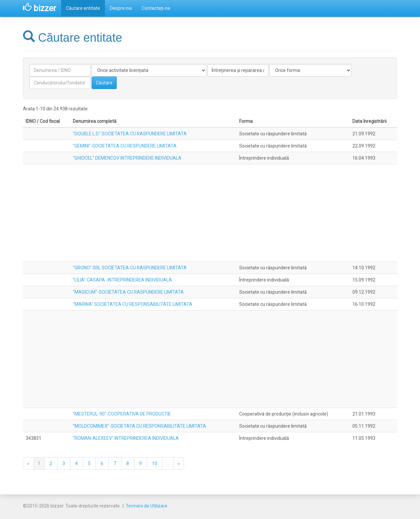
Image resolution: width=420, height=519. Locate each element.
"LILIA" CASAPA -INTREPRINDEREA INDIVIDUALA (122, 280)
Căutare (104, 83)
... (168, 463)
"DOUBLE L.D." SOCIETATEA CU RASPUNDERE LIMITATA (130, 134)
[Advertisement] (210, 213)
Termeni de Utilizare (147, 506)
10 (155, 463)
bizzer (40, 8)
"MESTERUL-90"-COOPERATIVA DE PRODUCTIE (122, 414)
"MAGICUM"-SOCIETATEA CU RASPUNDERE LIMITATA (128, 292)
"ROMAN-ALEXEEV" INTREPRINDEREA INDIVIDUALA (126, 438)
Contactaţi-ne (156, 8)
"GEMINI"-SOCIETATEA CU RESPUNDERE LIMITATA (125, 146)
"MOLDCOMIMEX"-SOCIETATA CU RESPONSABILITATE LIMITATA (139, 426)
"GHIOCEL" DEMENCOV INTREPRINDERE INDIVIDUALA (127, 158)
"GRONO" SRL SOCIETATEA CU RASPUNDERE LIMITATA (130, 268)
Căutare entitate (83, 8)
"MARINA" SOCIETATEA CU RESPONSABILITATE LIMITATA (133, 304)
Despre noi (121, 8)
